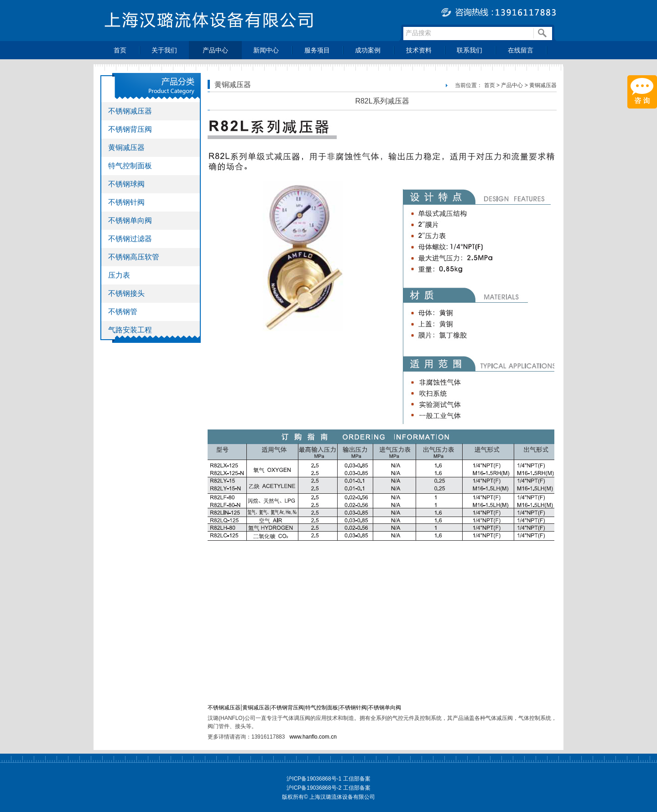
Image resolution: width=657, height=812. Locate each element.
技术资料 (419, 50)
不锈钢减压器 (130, 111)
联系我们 (469, 50)
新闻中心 (266, 50)
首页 (120, 50)
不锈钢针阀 (126, 202)
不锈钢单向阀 (130, 220)
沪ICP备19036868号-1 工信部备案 (328, 779)
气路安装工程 (130, 330)
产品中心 (215, 50)
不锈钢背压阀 (130, 129)
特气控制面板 (130, 166)
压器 (264, 708)
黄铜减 (250, 708)
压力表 (119, 275)
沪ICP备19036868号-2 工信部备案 (328, 788)
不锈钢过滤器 (130, 239)
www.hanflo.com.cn (313, 737)
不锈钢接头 (126, 293)
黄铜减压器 (126, 147)
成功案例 (368, 50)
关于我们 (164, 50)
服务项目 (317, 50)
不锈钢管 (123, 312)
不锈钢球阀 (126, 184)
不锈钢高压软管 (134, 257)
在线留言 (521, 50)
